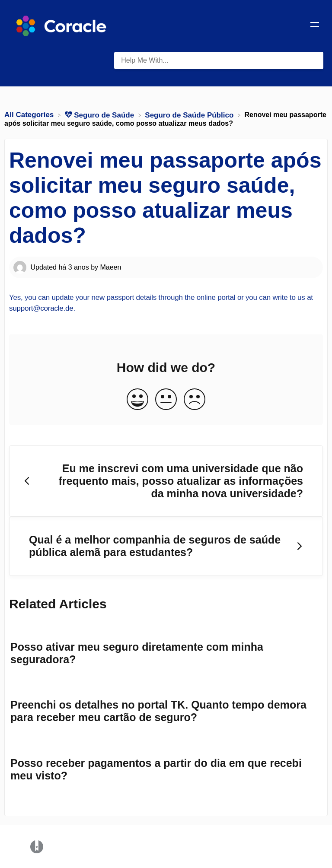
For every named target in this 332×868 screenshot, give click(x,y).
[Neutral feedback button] (166, 400)
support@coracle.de (41, 308)
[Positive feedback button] (137, 400)
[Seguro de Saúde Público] (190, 115)
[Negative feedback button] (195, 400)
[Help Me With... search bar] (219, 60)
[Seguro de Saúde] (101, 115)
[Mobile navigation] (315, 26)
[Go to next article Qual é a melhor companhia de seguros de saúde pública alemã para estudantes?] (166, 546)
